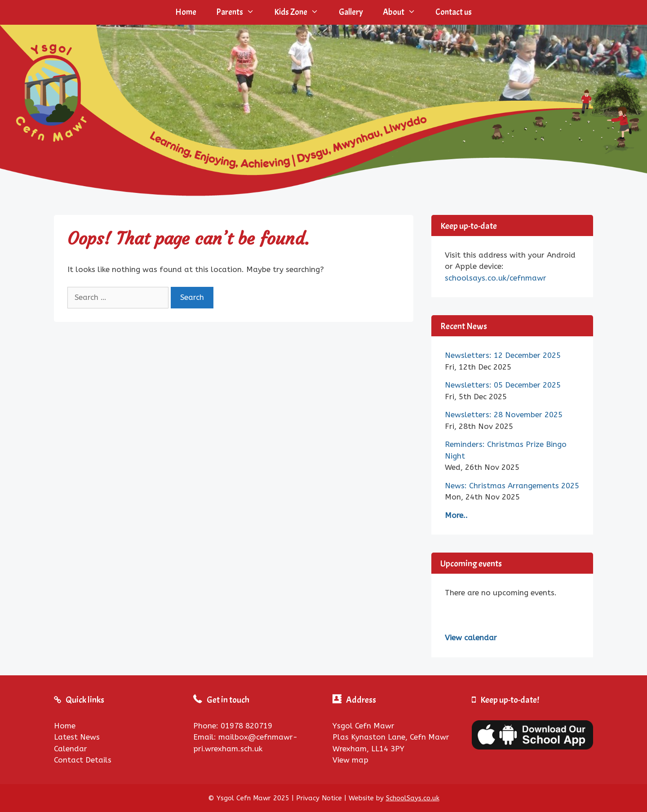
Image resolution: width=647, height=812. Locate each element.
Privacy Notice (319, 798)
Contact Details (83, 760)
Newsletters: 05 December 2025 (503, 385)
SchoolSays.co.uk (413, 798)
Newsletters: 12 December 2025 (503, 355)
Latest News (77, 737)
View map (350, 760)
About (404, 12)
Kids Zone (301, 12)
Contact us (454, 12)
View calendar (471, 638)
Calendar (71, 749)
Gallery (351, 12)
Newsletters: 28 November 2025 (504, 415)
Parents (240, 12)
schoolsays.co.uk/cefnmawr (496, 278)
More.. (456, 515)
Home (186, 12)
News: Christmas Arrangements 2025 (512, 486)
